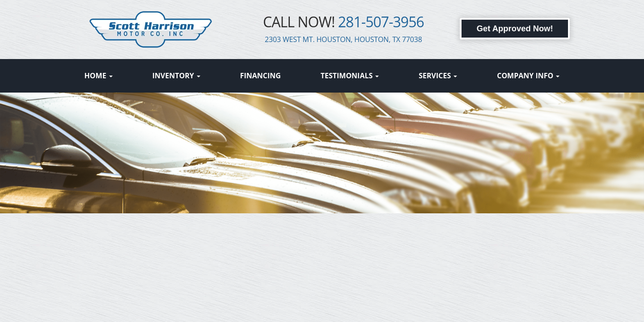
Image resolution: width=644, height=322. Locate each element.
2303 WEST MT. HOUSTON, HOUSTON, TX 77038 (343, 39)
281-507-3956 (381, 22)
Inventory (176, 76)
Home (99, 76)
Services (438, 76)
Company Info (528, 76)
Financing (261, 76)
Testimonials (350, 76)
